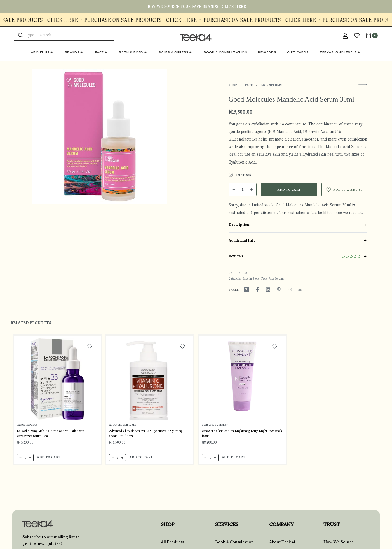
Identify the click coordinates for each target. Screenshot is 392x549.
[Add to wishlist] (344, 189)
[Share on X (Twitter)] (247, 290)
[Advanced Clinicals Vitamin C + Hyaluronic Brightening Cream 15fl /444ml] (150, 385)
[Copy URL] (300, 290)
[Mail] (289, 290)
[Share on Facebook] (257, 290)
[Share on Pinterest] (279, 290)
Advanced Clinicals (123, 430)
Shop (233, 85)
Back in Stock (251, 278)
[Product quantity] (243, 189)
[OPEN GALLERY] (100, 137)
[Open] (357, 36)
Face (249, 85)
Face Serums (271, 85)
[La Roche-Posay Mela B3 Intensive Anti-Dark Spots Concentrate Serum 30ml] (57, 382)
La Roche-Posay (27, 428)
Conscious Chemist (215, 434)
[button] (49, 460)
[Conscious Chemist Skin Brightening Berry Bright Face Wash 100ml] (242, 389)
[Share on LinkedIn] (268, 290)
